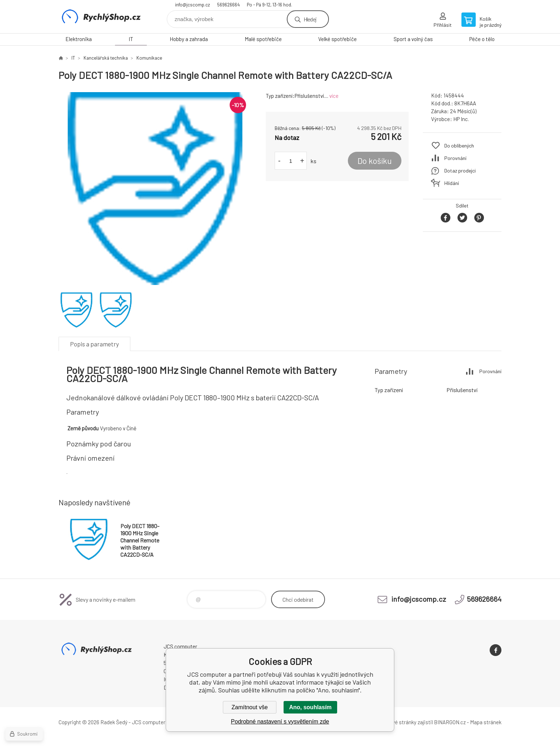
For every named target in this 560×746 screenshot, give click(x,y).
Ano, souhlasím (310, 707)
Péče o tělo (482, 39)
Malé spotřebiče (263, 39)
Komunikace (149, 58)
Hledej (310, 19)
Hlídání (452, 183)
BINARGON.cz (450, 722)
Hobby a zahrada (189, 39)
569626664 (228, 5)
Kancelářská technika (106, 58)
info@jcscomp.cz (192, 5)
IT (131, 39)
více (334, 96)
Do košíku (375, 161)
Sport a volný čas (413, 39)
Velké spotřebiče (337, 39)
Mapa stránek (486, 722)
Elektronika (79, 39)
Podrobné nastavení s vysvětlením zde (280, 722)
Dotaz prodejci (460, 171)
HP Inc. (461, 119)
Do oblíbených (459, 146)
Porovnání (455, 158)
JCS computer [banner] (101, 17)
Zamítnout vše (249, 707)
